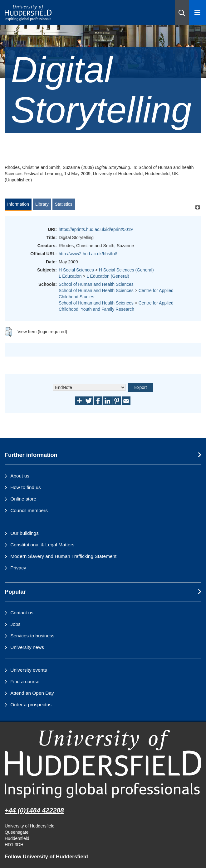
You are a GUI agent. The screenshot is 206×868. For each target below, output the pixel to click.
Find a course (25, 681)
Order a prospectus (31, 705)
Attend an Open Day (32, 693)
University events (29, 670)
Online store (23, 499)
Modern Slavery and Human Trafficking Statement (63, 556)
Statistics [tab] (64, 204)
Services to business (32, 636)
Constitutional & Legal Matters (42, 545)
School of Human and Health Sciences (96, 284)
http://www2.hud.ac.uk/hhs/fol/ (88, 254)
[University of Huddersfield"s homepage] (103, 764)
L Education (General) (108, 276)
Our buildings (25, 533)
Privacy (18, 568)
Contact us (22, 613)
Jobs (15, 624)
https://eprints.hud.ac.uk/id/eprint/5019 (96, 229)
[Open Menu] (197, 12)
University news (27, 647)
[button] (182, 12)
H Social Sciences (76, 270)
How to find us (26, 487)
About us (20, 476)
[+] (197, 207)
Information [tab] (18, 204)
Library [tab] (42, 204)
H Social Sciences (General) (126, 270)
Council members (29, 510)
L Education (70, 276)
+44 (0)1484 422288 (34, 810)
